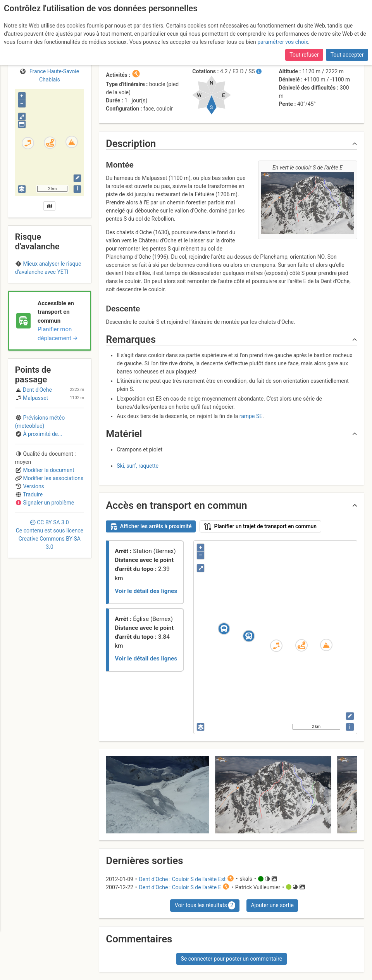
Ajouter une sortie (272, 905)
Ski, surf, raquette (138, 466)
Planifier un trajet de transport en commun (261, 527)
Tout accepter (347, 55)
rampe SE (251, 416)
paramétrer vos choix (283, 42)
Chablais (50, 287)
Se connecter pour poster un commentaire (232, 959)
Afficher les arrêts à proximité (151, 527)
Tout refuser (304, 55)
